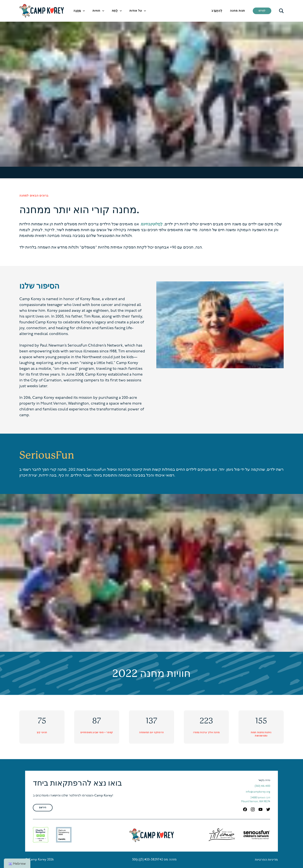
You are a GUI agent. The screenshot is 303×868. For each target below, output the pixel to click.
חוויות (96, 11)
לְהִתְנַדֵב (217, 11)
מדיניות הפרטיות (266, 860)
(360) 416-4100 (262, 786)
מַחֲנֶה (77, 11)
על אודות (136, 11)
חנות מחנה (237, 11)
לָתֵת (115, 11)
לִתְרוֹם (262, 11)
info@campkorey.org (258, 792)
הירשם (43, 808)
